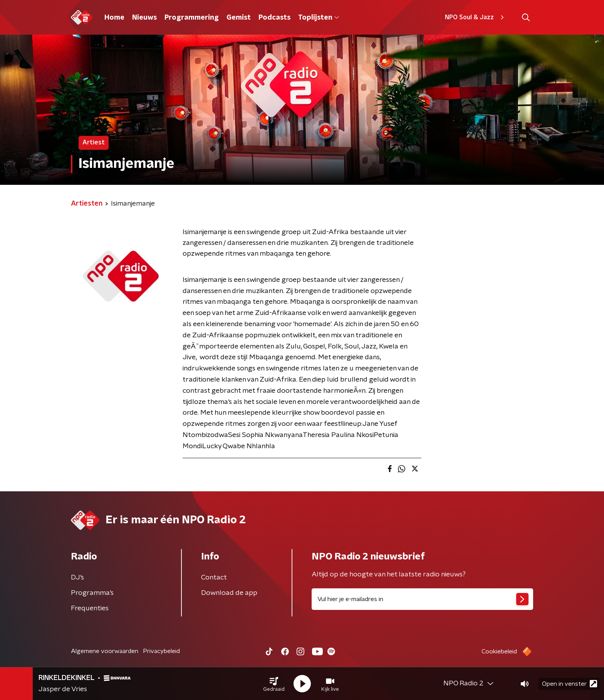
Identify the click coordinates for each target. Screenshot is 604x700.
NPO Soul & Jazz (476, 17)
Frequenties (90, 608)
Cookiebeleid (499, 651)
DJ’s (77, 578)
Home (114, 18)
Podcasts (274, 18)
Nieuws (144, 18)
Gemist (239, 18)
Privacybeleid (161, 651)
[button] (274, 684)
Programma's (92, 593)
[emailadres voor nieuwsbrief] (422, 599)
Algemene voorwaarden (105, 651)
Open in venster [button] (570, 684)
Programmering (192, 18)
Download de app (229, 593)
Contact (214, 578)
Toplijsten (319, 18)
